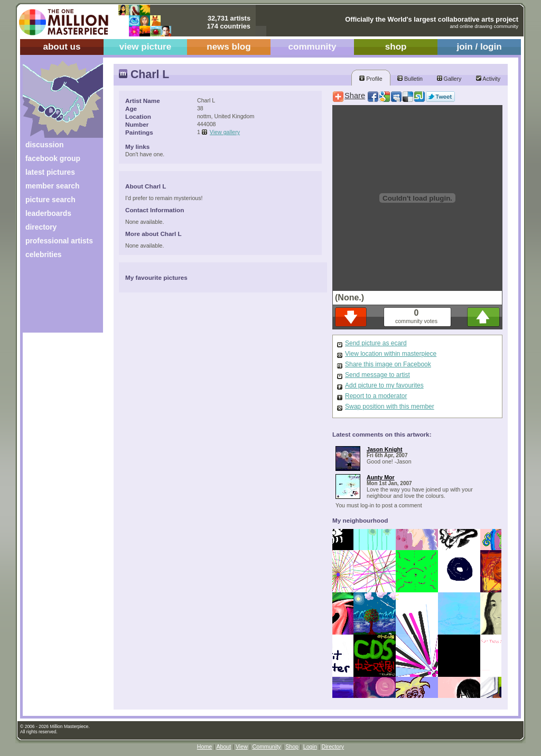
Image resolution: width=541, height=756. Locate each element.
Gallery (449, 79)
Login (310, 746)
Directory (333, 746)
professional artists (59, 241)
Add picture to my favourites (384, 385)
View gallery (225, 132)
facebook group (53, 158)
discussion (44, 145)
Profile (371, 79)
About (223, 746)
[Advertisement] (56, 300)
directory (41, 227)
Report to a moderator (376, 396)
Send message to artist (377, 375)
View (242, 746)
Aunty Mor (381, 477)
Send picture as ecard (376, 343)
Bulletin (410, 79)
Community (267, 746)
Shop (292, 746)
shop (396, 47)
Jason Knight (385, 449)
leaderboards (48, 213)
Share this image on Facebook (388, 364)
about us (62, 47)
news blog (228, 47)
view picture (146, 47)
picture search (50, 200)
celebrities (44, 254)
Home (204, 746)
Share (355, 96)
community (313, 47)
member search (52, 186)
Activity (488, 79)
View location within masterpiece (391, 354)
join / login (479, 47)
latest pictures (50, 172)
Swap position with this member (390, 407)
